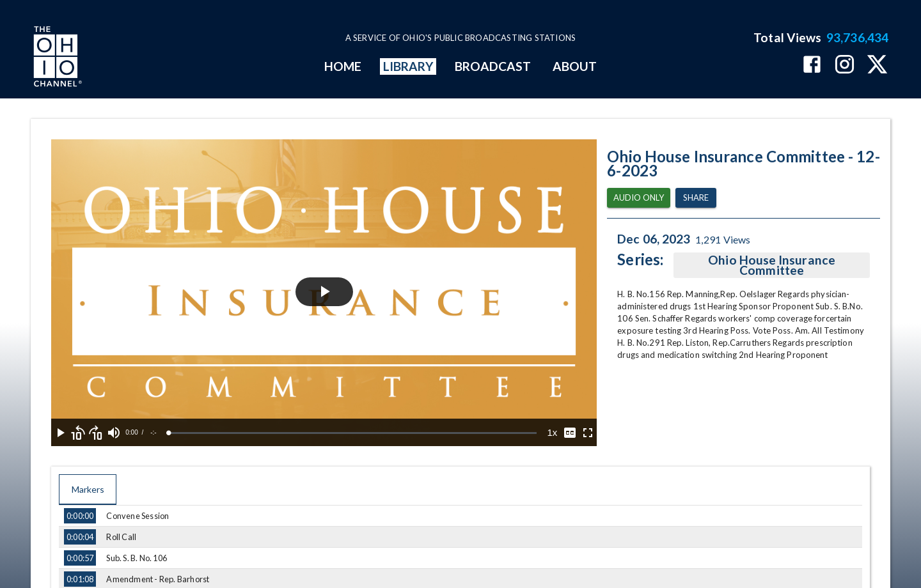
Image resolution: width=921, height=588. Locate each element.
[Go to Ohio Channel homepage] (56, 58)
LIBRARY (408, 66)
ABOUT (575, 66)
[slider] (353, 433)
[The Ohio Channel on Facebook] (812, 66)
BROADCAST (493, 66)
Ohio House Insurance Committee (772, 265)
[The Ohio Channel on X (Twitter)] (877, 66)
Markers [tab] (88, 490)
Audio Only (639, 198)
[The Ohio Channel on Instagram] (845, 66)
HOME (343, 66)
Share (696, 198)
